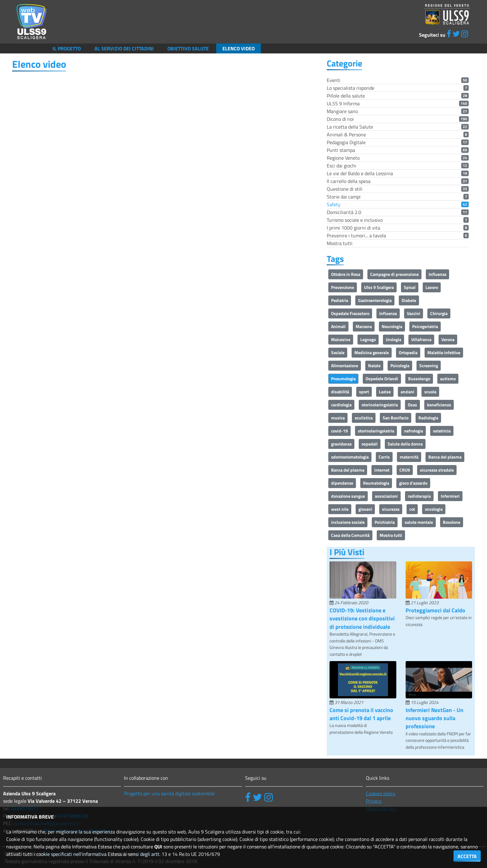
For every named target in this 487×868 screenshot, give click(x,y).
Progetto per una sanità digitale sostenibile (169, 793)
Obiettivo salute (188, 48)
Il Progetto (67, 48)
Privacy (374, 801)
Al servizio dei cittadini (124, 48)
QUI (158, 847)
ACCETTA (467, 856)
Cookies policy (381, 793)
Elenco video (239, 48)
